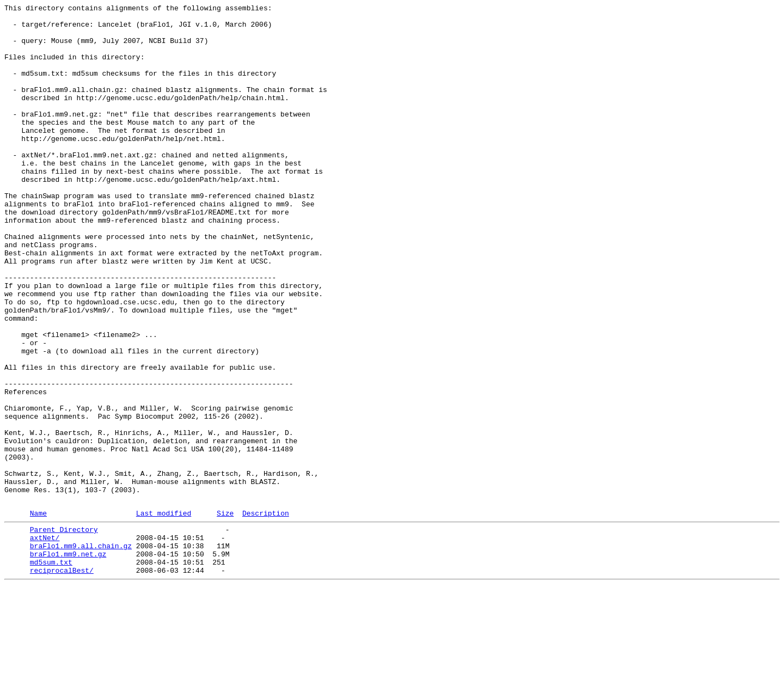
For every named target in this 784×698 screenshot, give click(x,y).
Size (225, 614)
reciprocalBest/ (62, 681)
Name (38, 614)
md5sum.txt (51, 671)
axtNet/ (45, 642)
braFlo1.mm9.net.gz (68, 662)
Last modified (164, 614)
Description (266, 614)
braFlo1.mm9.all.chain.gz (81, 652)
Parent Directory (64, 632)
